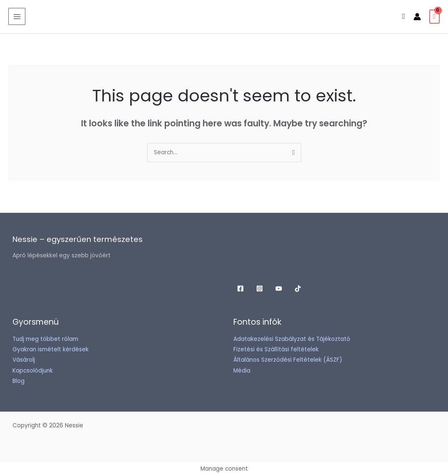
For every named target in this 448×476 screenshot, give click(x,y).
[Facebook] (240, 289)
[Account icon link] (417, 17)
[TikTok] (298, 289)
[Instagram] (260, 289)
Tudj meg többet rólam (45, 339)
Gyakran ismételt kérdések (51, 349)
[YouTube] (279, 289)
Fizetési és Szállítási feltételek (276, 349)
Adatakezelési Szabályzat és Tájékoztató (292, 339)
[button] (404, 16)
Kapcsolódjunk (33, 371)
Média (242, 371)
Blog (19, 381)
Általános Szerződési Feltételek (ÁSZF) (288, 360)
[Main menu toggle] (17, 16)
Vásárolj (24, 360)
